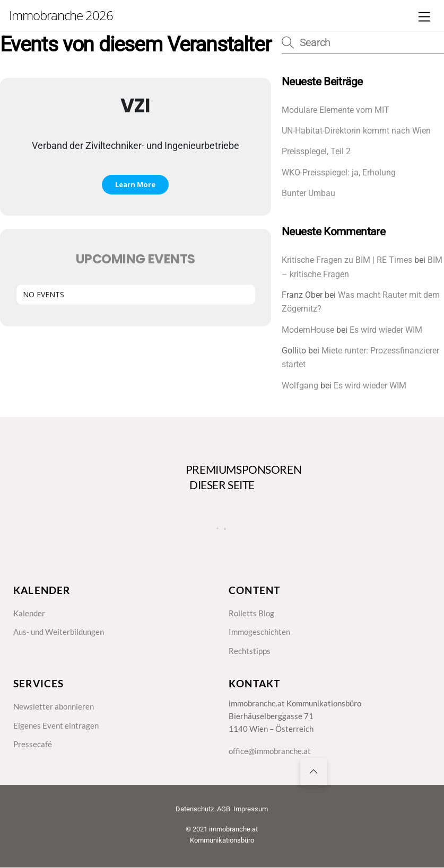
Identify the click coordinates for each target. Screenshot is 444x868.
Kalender (29, 613)
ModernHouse (308, 330)
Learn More (135, 184)
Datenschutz (195, 809)
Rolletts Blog (251, 613)
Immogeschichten (259, 632)
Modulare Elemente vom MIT (336, 110)
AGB (224, 809)
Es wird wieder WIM (386, 330)
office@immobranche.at (270, 751)
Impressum (251, 809)
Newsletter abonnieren (54, 706)
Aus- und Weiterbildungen (59, 632)
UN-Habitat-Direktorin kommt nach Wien (356, 131)
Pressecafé (33, 744)
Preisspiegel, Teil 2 (316, 151)
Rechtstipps (250, 651)
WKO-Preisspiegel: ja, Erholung (339, 172)
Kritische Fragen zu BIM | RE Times (347, 260)
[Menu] (424, 17)
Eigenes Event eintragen (56, 725)
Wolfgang (300, 386)
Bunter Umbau (308, 193)
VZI (135, 106)
